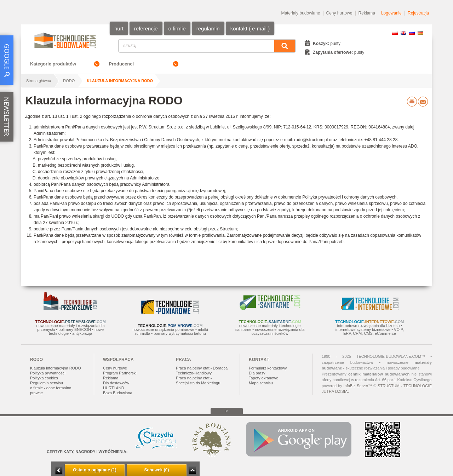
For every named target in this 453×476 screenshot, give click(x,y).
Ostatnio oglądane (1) (95, 470)
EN (403, 33)
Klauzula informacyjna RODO (120, 81)
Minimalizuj (59, 471)
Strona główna (39, 81)
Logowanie (391, 13)
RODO (69, 81)
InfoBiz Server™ (358, 386)
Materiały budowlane (300, 13)
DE (420, 33)
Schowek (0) (156, 470)
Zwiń (192, 471)
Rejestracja (418, 13)
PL (395, 33)
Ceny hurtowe (339, 13)
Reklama (367, 13)
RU (412, 33)
